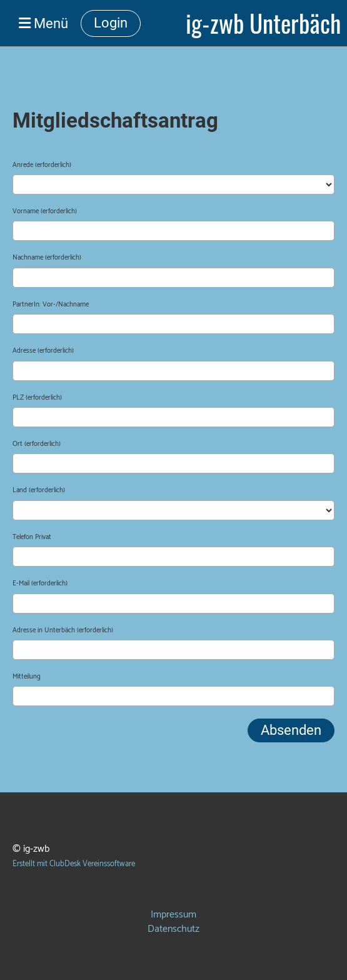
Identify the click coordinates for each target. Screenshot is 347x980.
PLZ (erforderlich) (37, 398)
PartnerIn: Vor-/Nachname (51, 305)
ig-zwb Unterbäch (263, 23)
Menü (43, 23)
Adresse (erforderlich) (43, 351)
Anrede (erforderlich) (42, 165)
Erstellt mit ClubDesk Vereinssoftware (74, 864)
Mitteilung (27, 677)
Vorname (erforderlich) (45, 212)
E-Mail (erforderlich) (40, 584)
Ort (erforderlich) (37, 444)
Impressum (174, 915)
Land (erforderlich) (39, 491)
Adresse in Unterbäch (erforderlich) (63, 631)
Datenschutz (174, 929)
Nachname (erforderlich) (47, 258)
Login (111, 23)
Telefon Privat (32, 538)
